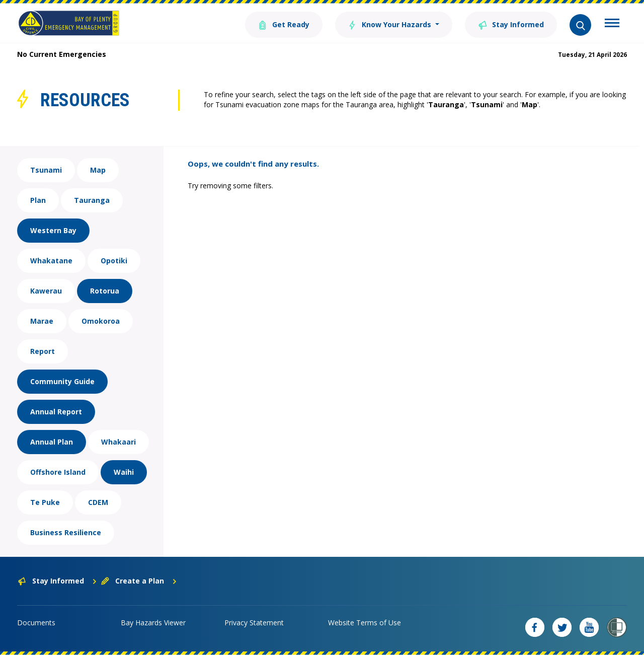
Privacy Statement (254, 623)
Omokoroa (101, 321)
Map (98, 170)
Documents (36, 623)
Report (43, 351)
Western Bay (53, 230)
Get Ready (283, 24)
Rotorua (105, 291)
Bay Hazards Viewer (153, 623)
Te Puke (45, 502)
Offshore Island (58, 472)
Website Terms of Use (365, 623)
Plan (38, 200)
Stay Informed (511, 24)
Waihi (124, 472)
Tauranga (92, 200)
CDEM (98, 502)
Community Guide (62, 381)
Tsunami (46, 170)
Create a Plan (139, 581)
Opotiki (114, 261)
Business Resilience (66, 532)
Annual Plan (52, 442)
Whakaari (118, 442)
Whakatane (51, 261)
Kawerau (46, 291)
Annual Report (56, 412)
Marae (42, 321)
